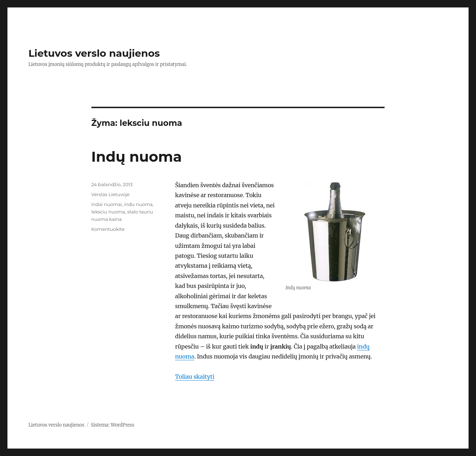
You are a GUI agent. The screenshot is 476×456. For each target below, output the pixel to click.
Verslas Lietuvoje (111, 194)
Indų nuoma (137, 157)
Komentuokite (108, 229)
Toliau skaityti (195, 377)
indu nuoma (138, 204)
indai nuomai (107, 204)
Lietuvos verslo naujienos (94, 53)
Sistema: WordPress (113, 425)
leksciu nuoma (108, 212)
